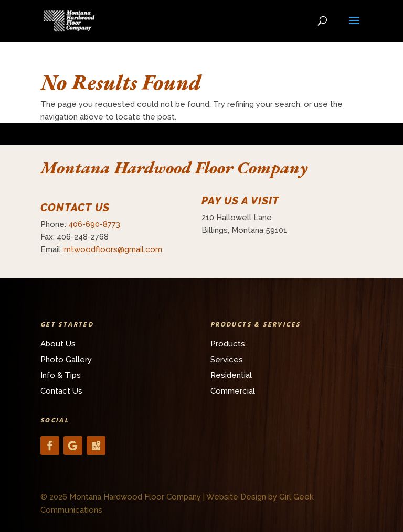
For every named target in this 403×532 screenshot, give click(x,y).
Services (227, 360)
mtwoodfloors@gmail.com (113, 249)
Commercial (233, 391)
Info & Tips (61, 375)
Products (228, 344)
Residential (231, 375)
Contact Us (61, 391)
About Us (58, 344)
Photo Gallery (66, 360)
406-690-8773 (94, 224)
